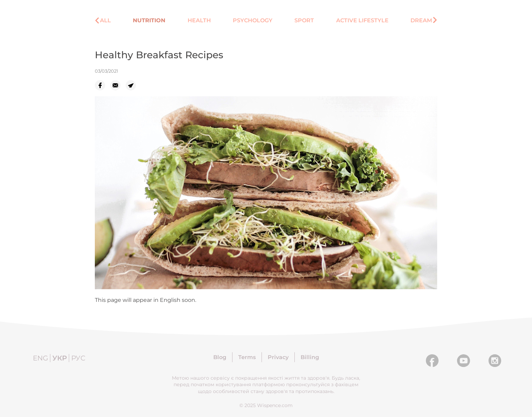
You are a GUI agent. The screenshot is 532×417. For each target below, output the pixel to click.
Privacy (278, 357)
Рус (78, 358)
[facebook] (103, 85)
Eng (40, 358)
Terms (247, 357)
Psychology (253, 20)
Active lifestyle (362, 20)
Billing (310, 357)
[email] (118, 85)
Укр (60, 358)
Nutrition (149, 20)
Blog (220, 357)
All (105, 20)
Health (199, 20)
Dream (421, 20)
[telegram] (133, 85)
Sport (304, 20)
